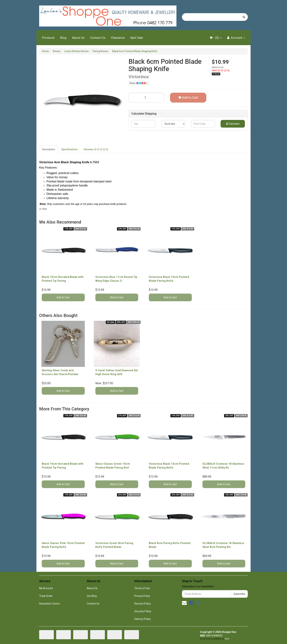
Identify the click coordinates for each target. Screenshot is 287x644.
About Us (78, 38)
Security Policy (143, 611)
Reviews (96, 149)
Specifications (69, 149)
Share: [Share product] (139, 83)
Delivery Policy (143, 619)
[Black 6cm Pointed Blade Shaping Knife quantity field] (147, 98)
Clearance (118, 38)
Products (48, 38)
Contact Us (98, 38)
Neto (227, 639)
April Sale (137, 38)
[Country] (173, 124)
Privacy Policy (142, 596)
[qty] (144, 124)
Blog (63, 38)
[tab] (49, 149)
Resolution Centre (50, 604)
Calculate (233, 124)
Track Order (46, 596)
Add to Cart (188, 98)
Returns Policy (143, 604)
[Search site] (244, 17)
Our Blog (92, 596)
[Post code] (203, 124)
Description (49, 149)
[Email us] (184, 603)
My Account (46, 588)
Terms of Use (142, 588)
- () (216, 38)
